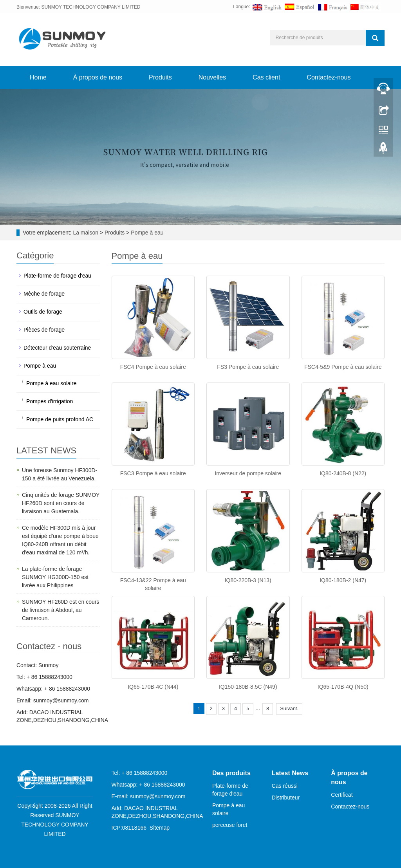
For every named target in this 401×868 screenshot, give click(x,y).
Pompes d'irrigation (50, 401)
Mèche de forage (44, 294)
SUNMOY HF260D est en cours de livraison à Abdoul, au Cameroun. (61, 610)
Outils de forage (43, 312)
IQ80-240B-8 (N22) (343, 473)
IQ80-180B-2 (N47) (343, 580)
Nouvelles (212, 77)
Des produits (231, 773)
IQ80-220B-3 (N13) (248, 580)
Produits (160, 77)
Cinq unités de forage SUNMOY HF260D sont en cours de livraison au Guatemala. (61, 503)
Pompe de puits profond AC (60, 419)
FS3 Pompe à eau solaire (248, 367)
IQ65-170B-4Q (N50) (343, 687)
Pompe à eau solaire (51, 383)
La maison (86, 233)
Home (38, 77)
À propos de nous (98, 77)
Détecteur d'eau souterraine (57, 348)
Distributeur (286, 798)
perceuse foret (230, 825)
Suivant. (289, 708)
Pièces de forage (44, 330)
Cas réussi (285, 786)
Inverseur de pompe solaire (248, 473)
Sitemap (160, 828)
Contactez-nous (329, 77)
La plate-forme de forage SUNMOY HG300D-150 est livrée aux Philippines (55, 577)
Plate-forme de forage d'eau (57, 276)
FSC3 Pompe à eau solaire (153, 473)
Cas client (266, 77)
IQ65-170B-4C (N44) (153, 687)
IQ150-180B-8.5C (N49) (248, 687)
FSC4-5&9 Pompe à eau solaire (343, 367)
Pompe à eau (146, 233)
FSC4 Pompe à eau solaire (153, 367)
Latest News (290, 773)
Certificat (342, 795)
